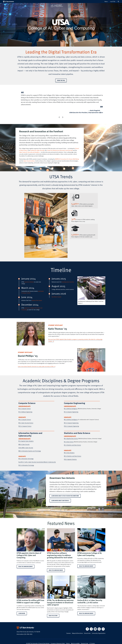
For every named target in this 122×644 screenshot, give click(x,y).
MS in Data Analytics (69, 453)
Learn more (22, 613)
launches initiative (29, 282)
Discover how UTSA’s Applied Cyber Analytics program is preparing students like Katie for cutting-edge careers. (75, 340)
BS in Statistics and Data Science (72, 445)
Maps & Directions (77, 633)
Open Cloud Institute (29, 161)
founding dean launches (68, 282)
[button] (118, 2)
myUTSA (113, 2)
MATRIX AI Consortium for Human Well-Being (67, 159)
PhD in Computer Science (25, 426)
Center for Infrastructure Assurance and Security (60, 150)
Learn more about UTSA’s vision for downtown (65, 496)
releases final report (37, 300)
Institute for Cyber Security (37, 150)
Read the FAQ (61, 80)
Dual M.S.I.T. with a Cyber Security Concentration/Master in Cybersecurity (37, 462)
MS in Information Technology (26, 459)
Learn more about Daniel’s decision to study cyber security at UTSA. (37, 366)
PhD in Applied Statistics (70, 459)
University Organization (99, 633)
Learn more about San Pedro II (60, 501)
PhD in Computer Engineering (71, 426)
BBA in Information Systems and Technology (30, 451)
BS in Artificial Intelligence (71, 409)
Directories (87, 633)
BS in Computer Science (25, 409)
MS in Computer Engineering (71, 423)
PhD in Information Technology (26, 465)
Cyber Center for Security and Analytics (29, 152)
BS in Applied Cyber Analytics (26, 441)
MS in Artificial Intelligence (71, 420)
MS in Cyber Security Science (26, 423)
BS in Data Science (69, 442)
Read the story (53, 616)
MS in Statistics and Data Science (73, 456)
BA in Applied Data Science (71, 439)
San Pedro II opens (56, 297)
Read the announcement (26, 566)
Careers (69, 633)
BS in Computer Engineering (71, 412)
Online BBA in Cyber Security (26, 448)
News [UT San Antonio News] (106, 2)
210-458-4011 (28, 634)
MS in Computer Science (25, 420)
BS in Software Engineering (25, 412)
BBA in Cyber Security (24, 444)
